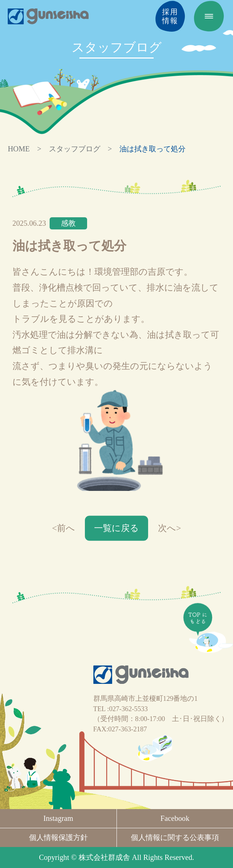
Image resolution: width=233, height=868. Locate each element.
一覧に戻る (116, 528)
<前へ (63, 528)
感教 (68, 223)
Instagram (58, 818)
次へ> (169, 528)
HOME (19, 149)
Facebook (175, 818)
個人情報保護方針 (58, 837)
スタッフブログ (75, 149)
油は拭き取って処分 (153, 149)
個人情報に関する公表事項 (175, 837)
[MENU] (209, 16)
